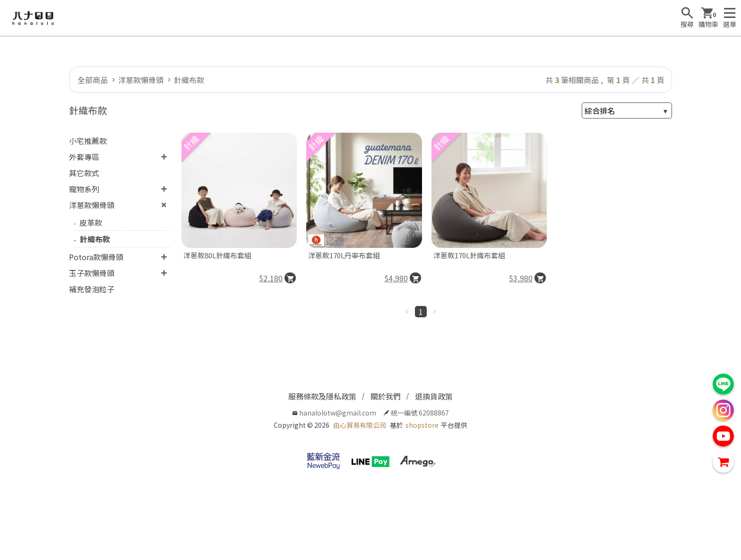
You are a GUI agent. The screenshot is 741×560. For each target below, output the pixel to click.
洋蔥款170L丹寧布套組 (344, 255)
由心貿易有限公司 (360, 425)
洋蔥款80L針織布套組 (217, 255)
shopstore (422, 425)
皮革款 (91, 222)
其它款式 (84, 173)
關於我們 (386, 396)
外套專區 (84, 157)
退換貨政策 (434, 396)
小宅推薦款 (88, 141)
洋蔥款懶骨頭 (141, 80)
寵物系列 (84, 189)
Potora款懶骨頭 (96, 257)
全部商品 (93, 80)
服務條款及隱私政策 (322, 396)
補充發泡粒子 (92, 289)
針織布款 (189, 80)
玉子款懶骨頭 (92, 273)
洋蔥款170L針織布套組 (469, 255)
